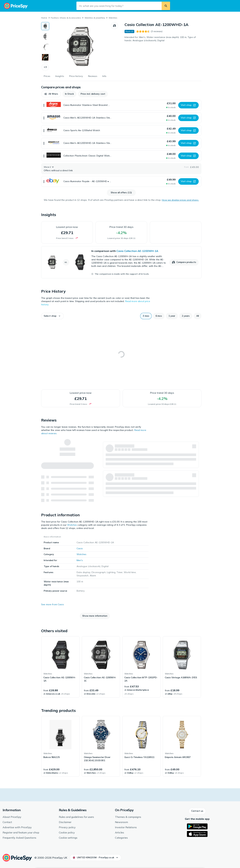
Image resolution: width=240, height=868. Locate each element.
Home (44, 18)
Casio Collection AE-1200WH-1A (137, 251)
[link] (121, 262)
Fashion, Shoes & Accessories (66, 18)
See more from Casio (53, 604)
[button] (45, 67)
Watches (113, 18)
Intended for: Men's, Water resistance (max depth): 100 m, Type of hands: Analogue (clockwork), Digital (160, 39)
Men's (80, 560)
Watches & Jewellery (95, 18)
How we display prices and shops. (180, 200)
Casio (80, 548)
